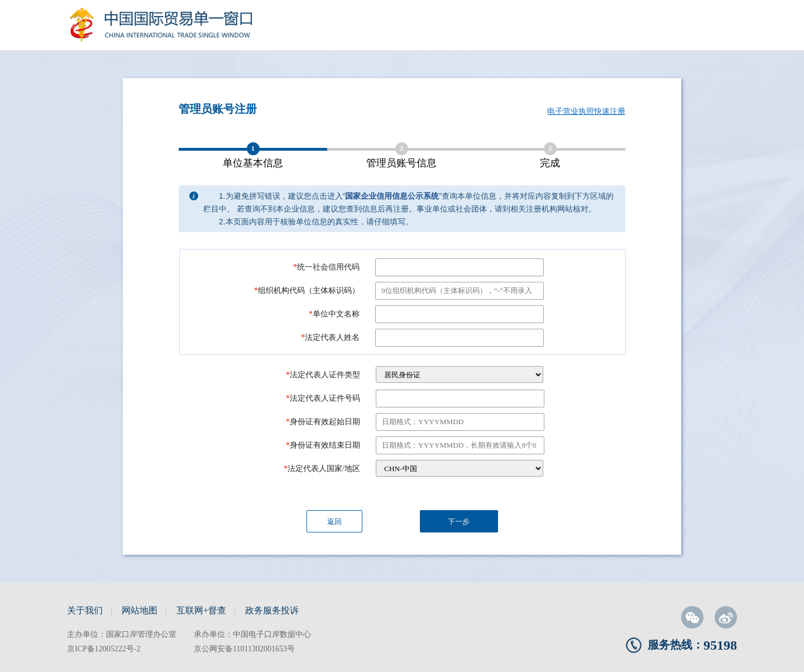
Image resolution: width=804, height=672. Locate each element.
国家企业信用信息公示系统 (392, 196)
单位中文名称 (334, 314)
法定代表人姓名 (330, 337)
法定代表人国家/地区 (322, 469)
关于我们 (85, 610)
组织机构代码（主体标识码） (307, 291)
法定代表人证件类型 (323, 375)
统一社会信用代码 (326, 267)
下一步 (459, 522)
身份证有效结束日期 (323, 445)
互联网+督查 (201, 610)
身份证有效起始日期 (323, 422)
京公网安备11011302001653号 (244, 649)
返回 (334, 522)
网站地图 (140, 610)
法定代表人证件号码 (323, 398)
